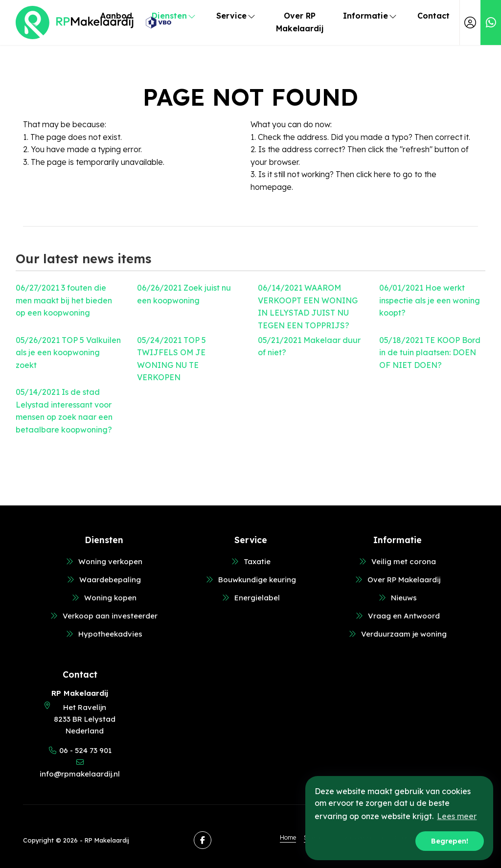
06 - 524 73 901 (85, 750)
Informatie (370, 16)
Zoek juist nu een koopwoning (184, 294)
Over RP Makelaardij (300, 22)
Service (236, 16)
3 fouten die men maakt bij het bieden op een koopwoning (64, 300)
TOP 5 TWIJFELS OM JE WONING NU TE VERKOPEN (171, 359)
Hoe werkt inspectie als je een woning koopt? (430, 300)
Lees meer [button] (457, 816)
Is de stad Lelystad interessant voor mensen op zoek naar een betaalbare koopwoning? (64, 411)
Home (288, 837)
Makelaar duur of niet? (309, 346)
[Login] (470, 23)
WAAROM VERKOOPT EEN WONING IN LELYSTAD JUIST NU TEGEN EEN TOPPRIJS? (308, 307)
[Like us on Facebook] (203, 840)
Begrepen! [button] (450, 841)
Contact (433, 16)
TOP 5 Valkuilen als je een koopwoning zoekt (68, 353)
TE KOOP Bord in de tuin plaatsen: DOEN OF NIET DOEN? (430, 353)
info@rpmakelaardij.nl (80, 774)
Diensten (174, 16)
